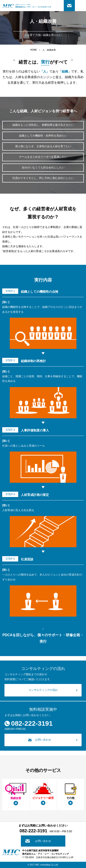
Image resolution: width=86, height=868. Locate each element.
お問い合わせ (69, 6)
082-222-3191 (32, 723)
